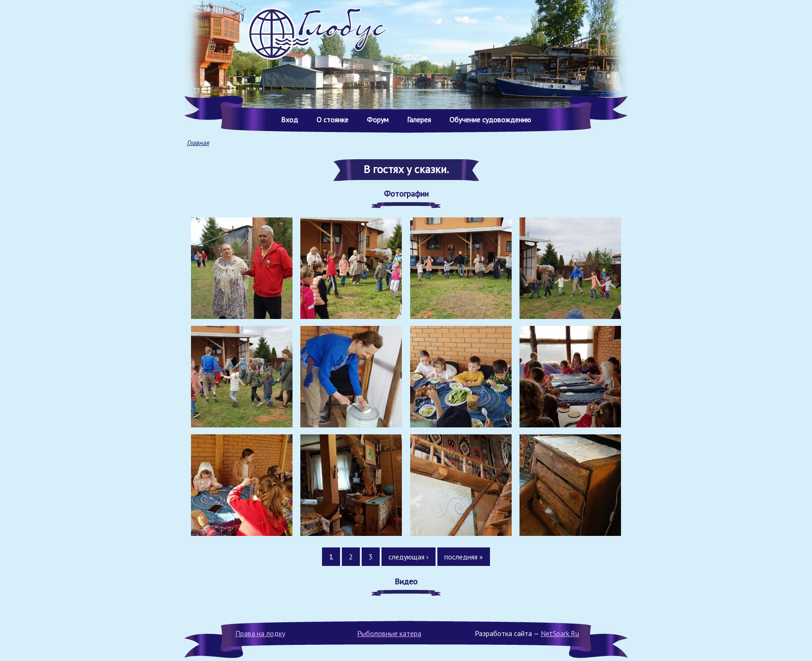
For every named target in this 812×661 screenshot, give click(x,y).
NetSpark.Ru (560, 633)
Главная (198, 143)
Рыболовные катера (389, 633)
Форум (378, 120)
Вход (290, 120)
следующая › (409, 557)
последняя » (464, 557)
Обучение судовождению (490, 120)
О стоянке (332, 120)
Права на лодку (260, 633)
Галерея (419, 120)
